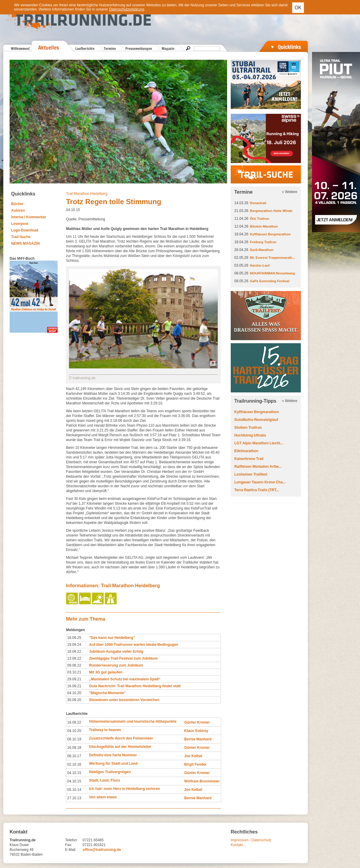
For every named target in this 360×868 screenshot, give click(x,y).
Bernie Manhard (198, 739)
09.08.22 (74, 665)
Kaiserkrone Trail (249, 459)
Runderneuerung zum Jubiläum (116, 665)
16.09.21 (74, 686)
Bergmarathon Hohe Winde (271, 211)
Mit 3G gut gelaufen (106, 672)
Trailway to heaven (105, 730)
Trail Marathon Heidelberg (87, 194)
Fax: (69, 845)
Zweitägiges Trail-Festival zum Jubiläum (123, 658)
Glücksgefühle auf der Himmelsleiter (120, 747)
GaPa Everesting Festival (270, 281)
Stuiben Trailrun (248, 428)
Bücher (17, 204)
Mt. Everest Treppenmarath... (272, 258)
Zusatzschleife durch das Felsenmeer (121, 738)
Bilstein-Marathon (264, 226)
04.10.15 (74, 773)
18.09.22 (74, 652)
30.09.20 (74, 700)
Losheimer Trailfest (251, 474)
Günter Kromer (197, 722)
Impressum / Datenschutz (251, 840)
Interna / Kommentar (29, 217)
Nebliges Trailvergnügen (110, 772)
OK (298, 8)
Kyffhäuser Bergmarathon (270, 234)
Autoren (18, 210)
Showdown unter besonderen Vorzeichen (124, 700)
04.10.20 (74, 693)
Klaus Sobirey (196, 731)
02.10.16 (74, 764)
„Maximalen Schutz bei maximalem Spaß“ (125, 679)
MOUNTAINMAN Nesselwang (272, 273)
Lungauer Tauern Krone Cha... (260, 482)
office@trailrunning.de (102, 850)
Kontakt (237, 845)
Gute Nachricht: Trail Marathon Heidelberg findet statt (135, 686)
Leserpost (20, 224)
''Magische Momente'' (107, 693)
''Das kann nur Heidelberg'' (112, 638)
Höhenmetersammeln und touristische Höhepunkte (133, 721)
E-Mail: (71, 850)
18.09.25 (74, 638)
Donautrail (258, 203)
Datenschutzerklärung (127, 9)
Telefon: (71, 840)
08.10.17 (74, 756)
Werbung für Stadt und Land (113, 764)
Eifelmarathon (246, 451)
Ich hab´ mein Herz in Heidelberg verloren (125, 789)
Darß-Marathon (262, 250)
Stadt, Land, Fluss (105, 780)
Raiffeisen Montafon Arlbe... (258, 467)
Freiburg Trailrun (263, 242)
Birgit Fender (195, 764)
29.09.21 (74, 679)
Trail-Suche (21, 237)
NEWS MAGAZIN (25, 243)
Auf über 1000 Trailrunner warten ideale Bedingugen (134, 645)
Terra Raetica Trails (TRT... (257, 490)
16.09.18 (74, 748)
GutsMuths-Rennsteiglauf (256, 420)
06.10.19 (74, 739)
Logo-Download (25, 230)
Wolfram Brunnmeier (202, 781)
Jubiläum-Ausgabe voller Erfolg (116, 652)
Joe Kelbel (193, 756)
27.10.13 (74, 798)
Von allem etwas (103, 797)
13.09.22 (74, 658)
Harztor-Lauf (260, 265)
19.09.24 (74, 645)
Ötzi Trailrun (259, 219)
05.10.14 (74, 790)
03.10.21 (74, 672)
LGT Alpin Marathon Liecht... (259, 443)
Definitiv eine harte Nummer (113, 755)
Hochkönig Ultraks (250, 435)
